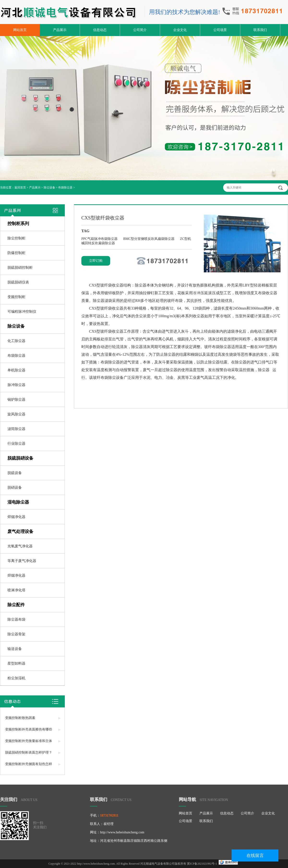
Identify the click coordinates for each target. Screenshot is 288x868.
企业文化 (180, 30)
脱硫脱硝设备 (20, 458)
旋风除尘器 (16, 414)
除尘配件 (16, 605)
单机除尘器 (16, 370)
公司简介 (140, 30)
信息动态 (100, 30)
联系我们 (260, 30)
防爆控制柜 (16, 253)
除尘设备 (49, 187)
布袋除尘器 (65, 187)
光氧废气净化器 (20, 546)
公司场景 (220, 30)
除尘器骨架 (16, 634)
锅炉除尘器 (16, 400)
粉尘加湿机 (16, 678)
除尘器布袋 (16, 619)
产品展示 (60, 30)
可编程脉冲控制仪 (22, 312)
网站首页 (20, 30)
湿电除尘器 (18, 502)
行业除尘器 (16, 443)
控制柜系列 (18, 224)
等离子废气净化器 (22, 561)
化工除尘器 (16, 341)
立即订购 (96, 261)
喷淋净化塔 (16, 590)
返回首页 (20, 187)
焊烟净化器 (16, 517)
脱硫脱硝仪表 (18, 282)
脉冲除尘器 (16, 385)
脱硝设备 (15, 487)
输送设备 (15, 649)
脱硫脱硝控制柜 (20, 268)
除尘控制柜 (16, 238)
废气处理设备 (20, 531)
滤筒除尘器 (16, 429)
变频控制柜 (16, 297)
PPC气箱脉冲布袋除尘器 (100, 239)
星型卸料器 (16, 663)
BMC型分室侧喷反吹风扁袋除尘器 (149, 239)
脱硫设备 (15, 473)
